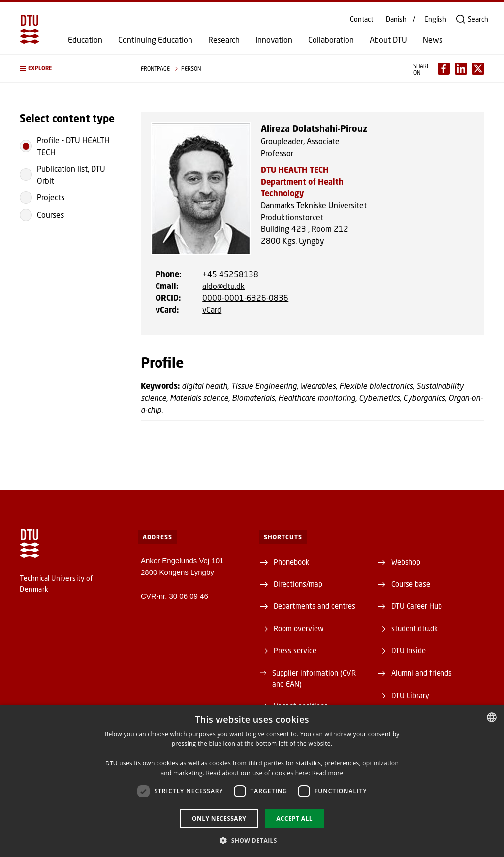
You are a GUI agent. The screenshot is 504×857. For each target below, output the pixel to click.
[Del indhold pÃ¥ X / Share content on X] (478, 69)
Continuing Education (155, 40)
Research (224, 40)
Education (85, 40)
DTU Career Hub (417, 606)
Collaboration (331, 40)
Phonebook (291, 562)
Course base (411, 584)
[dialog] (252, 781)
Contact (362, 19)
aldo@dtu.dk (223, 286)
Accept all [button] (294, 818)
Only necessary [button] (219, 818)
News (433, 40)
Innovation (274, 40)
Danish (396, 19)
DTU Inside (409, 650)
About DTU (388, 40)
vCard (212, 309)
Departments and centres (315, 606)
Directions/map (298, 584)
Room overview (299, 628)
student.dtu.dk (414, 628)
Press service (295, 650)
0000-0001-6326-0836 (245, 298)
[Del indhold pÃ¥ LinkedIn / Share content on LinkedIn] (461, 69)
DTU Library (410, 695)
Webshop (406, 562)
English (435, 19)
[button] (70, 68)
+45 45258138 (230, 274)
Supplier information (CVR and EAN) (314, 678)
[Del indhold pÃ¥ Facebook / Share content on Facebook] (444, 69)
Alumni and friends (422, 673)
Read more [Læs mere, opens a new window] (328, 773)
